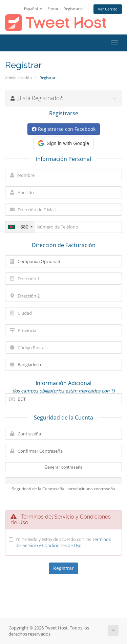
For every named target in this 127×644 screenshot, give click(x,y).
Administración (18, 78)
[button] (63, 143)
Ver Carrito (108, 9)
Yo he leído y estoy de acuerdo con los (63, 542)
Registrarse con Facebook (64, 129)
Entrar (53, 9)
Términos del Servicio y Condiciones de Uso (63, 542)
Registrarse (73, 9)
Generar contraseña (63, 467)
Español (33, 9)
